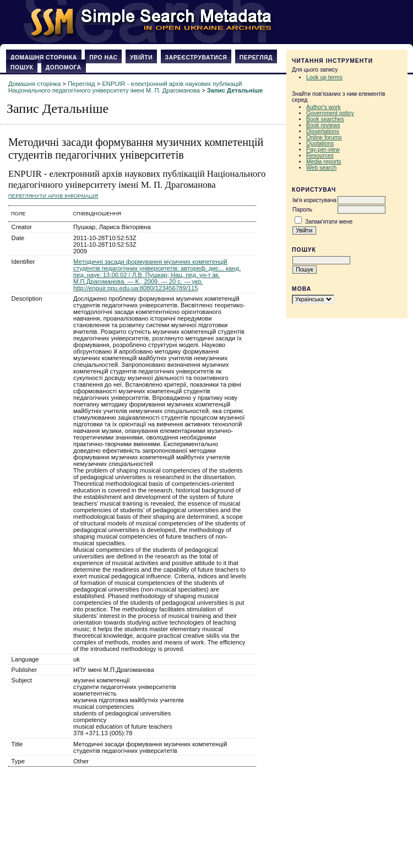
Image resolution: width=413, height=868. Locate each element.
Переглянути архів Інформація (53, 196)
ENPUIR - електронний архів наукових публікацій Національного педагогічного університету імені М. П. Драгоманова (125, 87)
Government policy (330, 113)
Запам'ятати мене (329, 222)
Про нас (103, 58)
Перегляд (256, 58)
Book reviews (323, 125)
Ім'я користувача (314, 200)
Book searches (325, 119)
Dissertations (323, 131)
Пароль (302, 210)
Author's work (324, 107)
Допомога (64, 67)
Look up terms (324, 77)
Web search (321, 168)
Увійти (141, 58)
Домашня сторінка (44, 58)
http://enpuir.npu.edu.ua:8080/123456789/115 (135, 288)
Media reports (324, 162)
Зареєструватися (196, 58)
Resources (320, 156)
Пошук (22, 67)
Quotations (320, 143)
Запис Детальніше (235, 90)
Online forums (324, 137)
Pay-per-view (323, 150)
